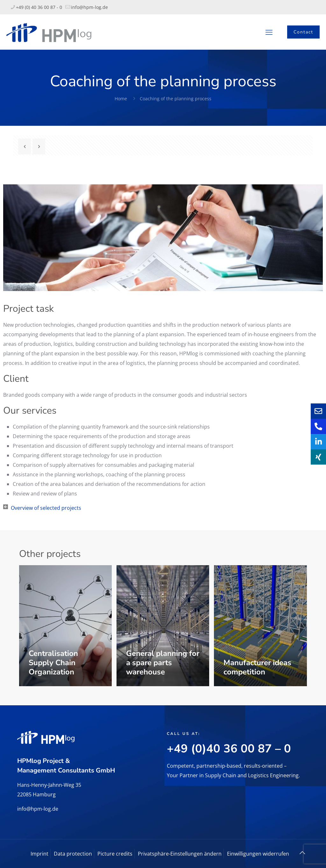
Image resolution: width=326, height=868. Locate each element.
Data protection (73, 854)
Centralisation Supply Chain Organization (53, 663)
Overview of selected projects (46, 508)
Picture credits (115, 854)
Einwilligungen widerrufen (258, 854)
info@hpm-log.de (38, 809)
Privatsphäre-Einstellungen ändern (180, 854)
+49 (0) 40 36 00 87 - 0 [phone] (39, 7)
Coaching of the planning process (176, 99)
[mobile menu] (269, 32)
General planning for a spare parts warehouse (163, 663)
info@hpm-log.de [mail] (89, 7)
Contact (303, 32)
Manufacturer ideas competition (257, 667)
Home (121, 99)
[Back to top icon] (302, 853)
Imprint (39, 854)
